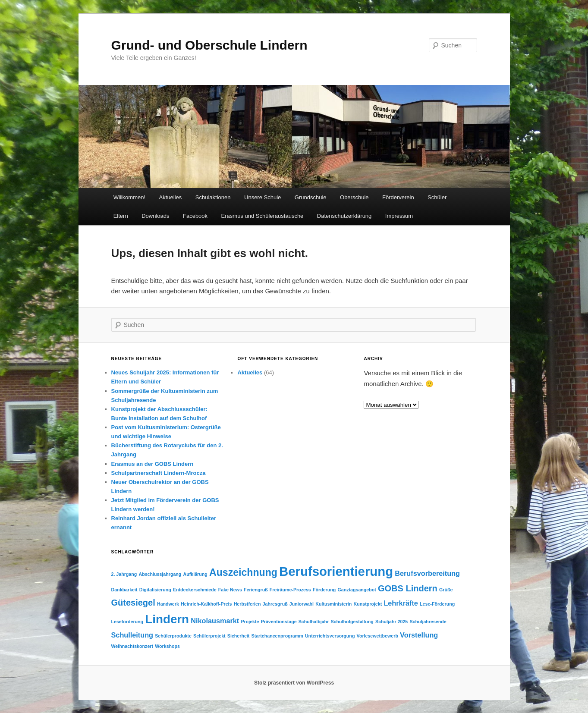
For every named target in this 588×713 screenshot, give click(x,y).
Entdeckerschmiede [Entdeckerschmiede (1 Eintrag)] (195, 590)
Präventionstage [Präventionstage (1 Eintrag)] (279, 622)
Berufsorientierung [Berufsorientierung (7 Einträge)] (336, 571)
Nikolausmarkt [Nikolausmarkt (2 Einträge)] (215, 621)
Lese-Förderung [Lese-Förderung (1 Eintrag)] (437, 604)
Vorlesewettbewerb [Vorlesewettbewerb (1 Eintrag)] (377, 636)
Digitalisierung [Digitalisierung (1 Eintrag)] (155, 590)
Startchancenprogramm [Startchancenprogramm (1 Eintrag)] (277, 636)
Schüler (437, 197)
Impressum (399, 216)
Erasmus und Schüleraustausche (263, 216)
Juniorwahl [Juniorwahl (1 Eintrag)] (302, 604)
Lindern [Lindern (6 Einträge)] (167, 619)
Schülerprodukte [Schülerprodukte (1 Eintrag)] (173, 636)
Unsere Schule (263, 197)
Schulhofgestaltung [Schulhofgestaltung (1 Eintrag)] (352, 622)
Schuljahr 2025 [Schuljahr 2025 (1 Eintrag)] (391, 622)
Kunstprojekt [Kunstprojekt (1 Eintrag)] (368, 604)
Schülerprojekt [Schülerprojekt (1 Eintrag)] (209, 636)
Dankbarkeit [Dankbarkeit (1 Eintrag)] (124, 590)
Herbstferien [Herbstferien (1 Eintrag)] (247, 604)
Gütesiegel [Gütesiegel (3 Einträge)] (133, 603)
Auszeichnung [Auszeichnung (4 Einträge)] (243, 572)
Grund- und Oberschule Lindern (209, 45)
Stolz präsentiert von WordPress (294, 683)
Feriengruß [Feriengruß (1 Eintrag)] (256, 590)
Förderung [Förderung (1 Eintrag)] (324, 590)
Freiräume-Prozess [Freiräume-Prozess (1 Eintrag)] (290, 590)
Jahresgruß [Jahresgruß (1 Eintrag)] (275, 604)
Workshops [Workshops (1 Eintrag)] (167, 646)
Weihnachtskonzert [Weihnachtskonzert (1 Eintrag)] (132, 646)
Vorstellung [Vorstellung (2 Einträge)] (419, 635)
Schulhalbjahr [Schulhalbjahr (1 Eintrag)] (314, 622)
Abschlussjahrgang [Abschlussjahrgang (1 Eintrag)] (160, 574)
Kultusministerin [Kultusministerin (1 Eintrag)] (333, 604)
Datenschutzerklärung (344, 216)
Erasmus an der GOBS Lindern (153, 464)
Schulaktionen (213, 197)
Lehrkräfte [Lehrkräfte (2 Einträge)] (401, 603)
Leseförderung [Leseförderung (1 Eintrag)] (127, 622)
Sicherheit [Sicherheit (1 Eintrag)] (239, 636)
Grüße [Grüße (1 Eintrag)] (446, 590)
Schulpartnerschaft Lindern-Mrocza (159, 473)
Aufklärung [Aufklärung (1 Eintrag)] (195, 574)
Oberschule (354, 197)
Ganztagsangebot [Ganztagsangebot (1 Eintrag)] (357, 590)
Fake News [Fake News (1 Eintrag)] (230, 590)
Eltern (121, 216)
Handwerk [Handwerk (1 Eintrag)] (168, 604)
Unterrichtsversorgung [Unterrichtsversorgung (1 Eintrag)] (330, 636)
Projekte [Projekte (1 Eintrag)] (250, 622)
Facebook (195, 216)
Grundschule (311, 197)
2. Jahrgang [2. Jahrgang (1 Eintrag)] (124, 574)
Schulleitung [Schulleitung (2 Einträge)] (132, 635)
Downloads (155, 216)
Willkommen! (129, 197)
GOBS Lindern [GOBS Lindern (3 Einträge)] (408, 588)
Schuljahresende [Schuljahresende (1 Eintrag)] (428, 622)
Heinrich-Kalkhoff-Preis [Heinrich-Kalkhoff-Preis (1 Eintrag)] (206, 604)
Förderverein (398, 197)
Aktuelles (171, 197)
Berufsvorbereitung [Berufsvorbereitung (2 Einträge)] (427, 573)
